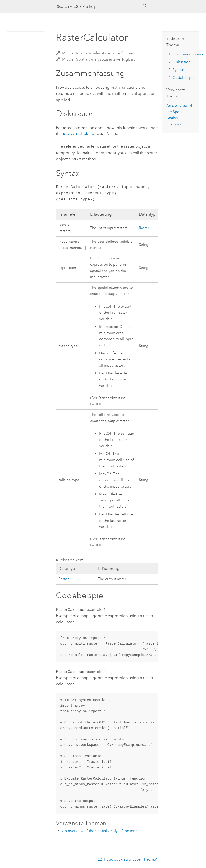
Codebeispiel (184, 77)
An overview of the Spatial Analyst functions (100, 830)
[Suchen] (145, 6)
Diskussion (182, 62)
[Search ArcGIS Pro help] (98, 6)
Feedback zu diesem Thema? (131, 859)
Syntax (178, 70)
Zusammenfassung (189, 54)
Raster (144, 227)
